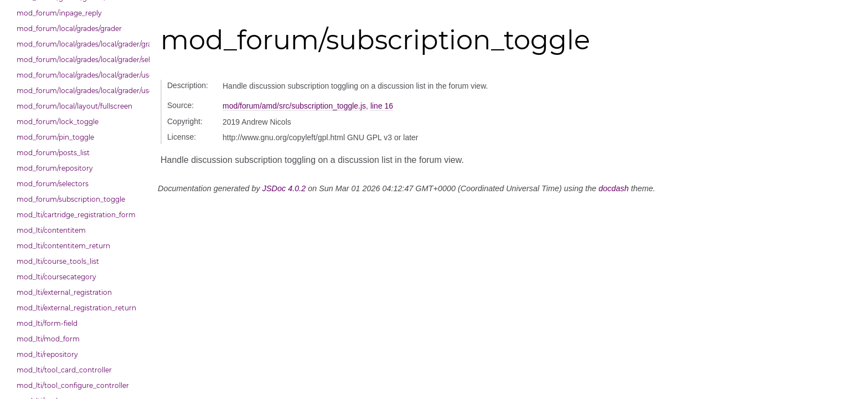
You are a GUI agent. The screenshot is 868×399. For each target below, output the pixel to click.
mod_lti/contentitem (51, 230)
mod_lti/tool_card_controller (64, 370)
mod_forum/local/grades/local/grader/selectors (80, 60)
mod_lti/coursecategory (56, 277)
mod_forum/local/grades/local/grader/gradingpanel (80, 44)
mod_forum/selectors (53, 184)
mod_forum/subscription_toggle (71, 199)
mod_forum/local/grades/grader (69, 29)
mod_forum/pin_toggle (55, 137)
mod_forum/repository (55, 168)
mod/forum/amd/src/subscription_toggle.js (294, 106)
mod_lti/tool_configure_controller (73, 385)
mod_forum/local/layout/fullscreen (74, 106)
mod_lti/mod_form (48, 339)
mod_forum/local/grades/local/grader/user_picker (80, 75)
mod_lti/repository (47, 354)
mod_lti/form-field (47, 323)
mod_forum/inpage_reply (59, 13)
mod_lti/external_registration (64, 292)
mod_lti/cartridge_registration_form (76, 215)
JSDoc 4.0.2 (284, 188)
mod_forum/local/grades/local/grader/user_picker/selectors (80, 91)
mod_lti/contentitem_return (63, 246)
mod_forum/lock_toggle (58, 122)
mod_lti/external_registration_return (76, 308)
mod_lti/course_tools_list (58, 261)
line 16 (382, 106)
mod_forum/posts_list (53, 153)
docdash (613, 188)
